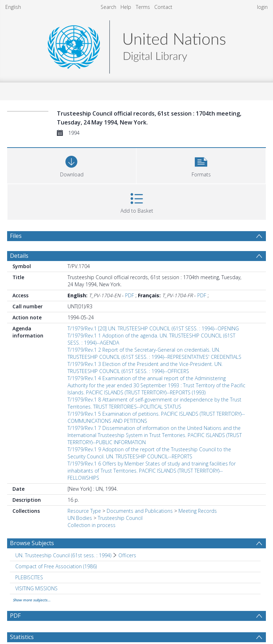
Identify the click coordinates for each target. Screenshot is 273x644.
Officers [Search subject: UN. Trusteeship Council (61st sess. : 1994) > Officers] (127, 555)
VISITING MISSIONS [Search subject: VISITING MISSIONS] (36, 588)
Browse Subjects (32, 543)
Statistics (22, 637)
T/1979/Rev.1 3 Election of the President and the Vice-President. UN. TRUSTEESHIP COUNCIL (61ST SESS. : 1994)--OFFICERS (145, 368)
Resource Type (84, 511)
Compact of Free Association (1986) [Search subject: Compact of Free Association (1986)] (56, 566)
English (13, 7)
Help (126, 7)
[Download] (72, 165)
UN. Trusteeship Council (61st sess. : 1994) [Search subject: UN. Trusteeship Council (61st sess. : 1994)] (63, 555)
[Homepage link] (136, 45)
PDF (130, 295)
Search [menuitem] (108, 7)
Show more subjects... (32, 600)
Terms (143, 7)
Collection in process (92, 525)
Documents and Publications (140, 511)
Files (16, 236)
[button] (201, 165)
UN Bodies (80, 518)
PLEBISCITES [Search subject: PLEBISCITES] (29, 577)
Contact (163, 7)
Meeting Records (198, 511)
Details (19, 256)
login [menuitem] (262, 7)
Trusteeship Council (120, 518)
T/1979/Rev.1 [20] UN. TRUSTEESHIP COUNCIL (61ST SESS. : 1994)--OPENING (153, 328)
